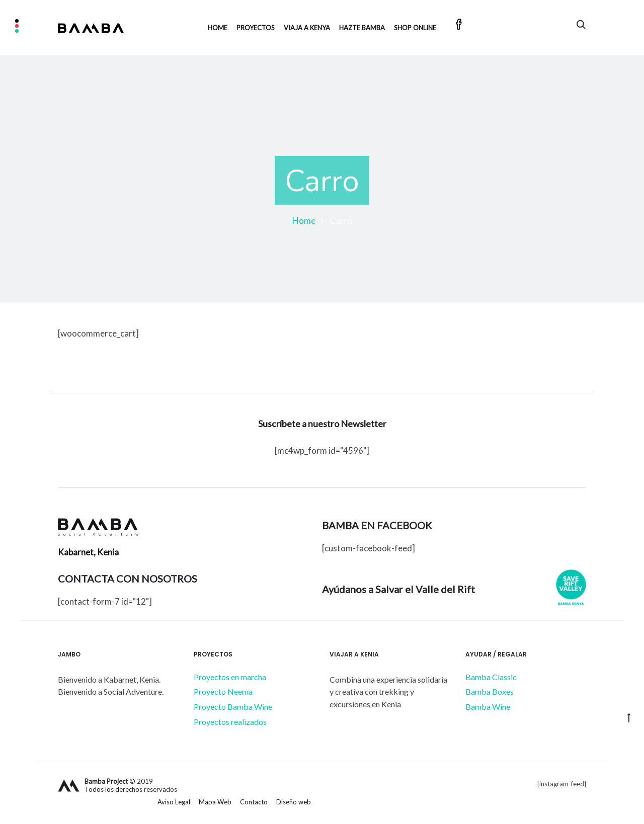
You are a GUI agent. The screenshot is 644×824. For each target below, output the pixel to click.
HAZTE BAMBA (362, 28)
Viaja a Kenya (307, 28)
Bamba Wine (488, 707)
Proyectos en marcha (230, 677)
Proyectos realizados (230, 722)
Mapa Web (215, 802)
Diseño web (294, 802)
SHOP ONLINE (415, 28)
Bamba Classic (491, 677)
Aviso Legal (174, 802)
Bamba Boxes (490, 691)
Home (218, 28)
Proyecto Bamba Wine (233, 707)
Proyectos (256, 28)
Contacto (254, 802)
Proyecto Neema (223, 691)
